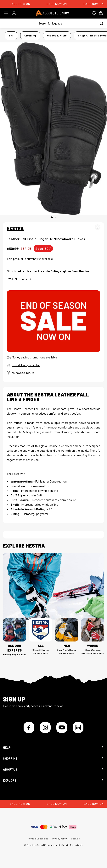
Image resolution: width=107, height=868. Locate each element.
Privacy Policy (60, 838)
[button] (53, 748)
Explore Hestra (24, 546)
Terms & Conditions (38, 838)
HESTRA (15, 228)
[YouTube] (62, 727)
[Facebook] (29, 727)
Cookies (75, 838)
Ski (11, 35)
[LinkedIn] (78, 727)
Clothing (30, 35)
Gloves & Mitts (57, 35)
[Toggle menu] (7, 13)
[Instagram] (45, 727)
